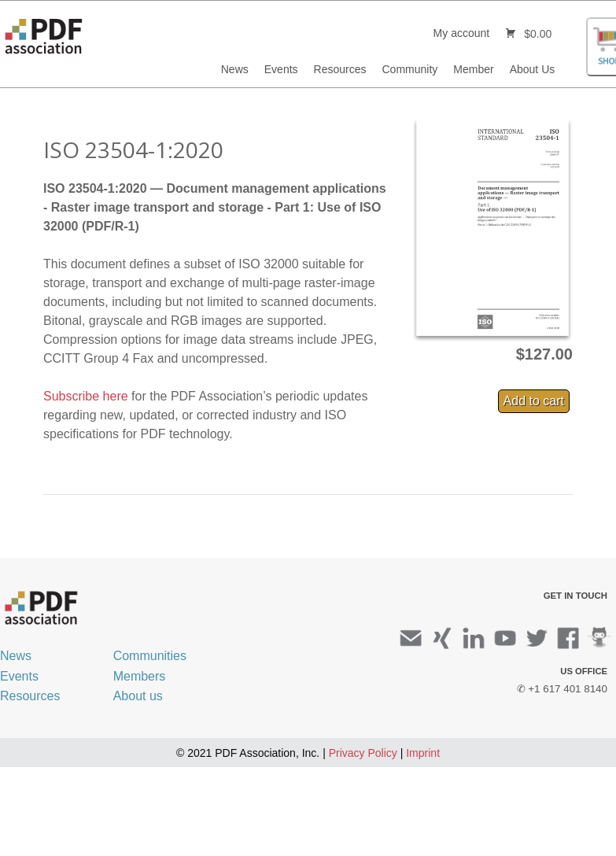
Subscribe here (86, 396)
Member (473, 69)
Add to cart (534, 401)
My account (462, 33)
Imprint (423, 753)
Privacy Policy (363, 753)
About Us (533, 69)
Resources (340, 69)
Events (281, 69)
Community (410, 69)
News (235, 69)
